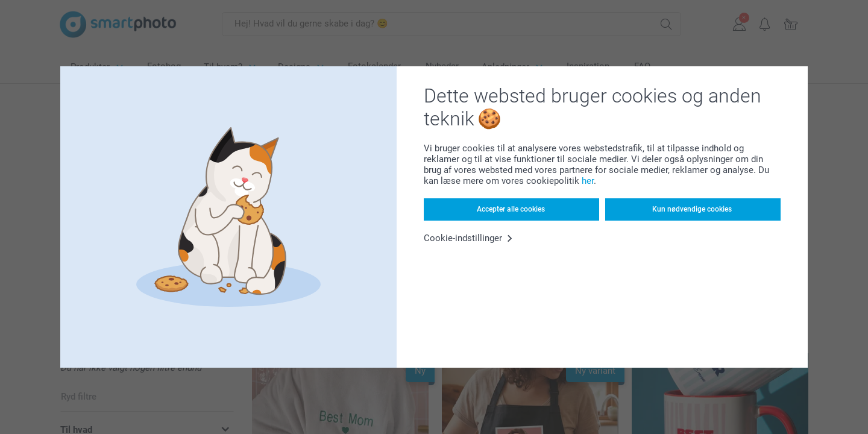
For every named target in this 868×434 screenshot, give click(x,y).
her (588, 181)
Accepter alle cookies (511, 209)
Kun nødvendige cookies (692, 209)
